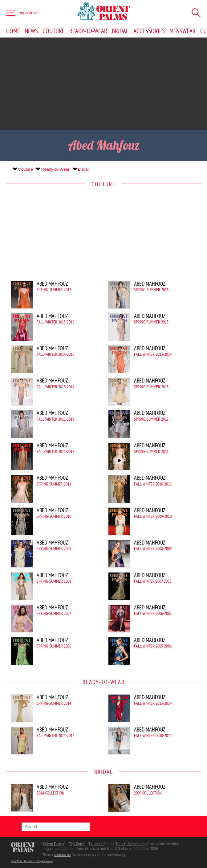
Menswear (183, 31)
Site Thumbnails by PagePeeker (32, 861)
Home (13, 31)
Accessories (149, 31)
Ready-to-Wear (88, 31)
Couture (54, 31)
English (28, 13)
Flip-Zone (77, 844)
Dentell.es (97, 844)
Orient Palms (53, 844)
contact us (62, 855)
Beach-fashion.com (132, 844)
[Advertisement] (103, 84)
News (31, 31)
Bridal (120, 31)
